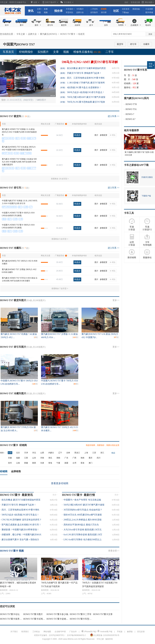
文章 (39, 9)
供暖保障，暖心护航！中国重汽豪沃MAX (21, 535)
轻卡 (7, 25)
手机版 (120, 632)
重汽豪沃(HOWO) (49, 34)
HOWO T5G (131, 109)
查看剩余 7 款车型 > (60, 289)
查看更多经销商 (60, 483)
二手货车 (94, 9)
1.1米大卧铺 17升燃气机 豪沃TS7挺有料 (86, 83)
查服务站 (147, 254)
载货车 (64, 25)
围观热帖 (136, 9)
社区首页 (126, 9)
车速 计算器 (132, 225)
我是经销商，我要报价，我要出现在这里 (103, 445)
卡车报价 (69, 9)
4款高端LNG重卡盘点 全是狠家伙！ (84, 88)
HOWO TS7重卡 (68, 34)
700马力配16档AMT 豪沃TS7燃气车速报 (86, 97)
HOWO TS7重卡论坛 (10, 614)
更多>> (116, 300)
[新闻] (63, 68)
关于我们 (14, 632)
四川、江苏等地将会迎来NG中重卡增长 (86, 78)
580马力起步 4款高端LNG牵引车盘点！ (86, 92)
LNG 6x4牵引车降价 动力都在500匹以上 (83, 540)
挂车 (106, 25)
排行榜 (104, 12)
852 (134, 88)
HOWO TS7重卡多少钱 (57, 614)
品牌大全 (80, 12)
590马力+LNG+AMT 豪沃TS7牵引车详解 (90, 62)
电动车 (148, 25)
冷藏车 (146, 44)
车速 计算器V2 (147, 225)
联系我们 (25, 632)
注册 (138, 2)
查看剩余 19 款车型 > (60, 179)
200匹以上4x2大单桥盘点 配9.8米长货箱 (83, 520)
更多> (55, 495)
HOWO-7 (130, 114)
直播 (46, 9)
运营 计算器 (132, 240)
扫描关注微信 (147, 177)
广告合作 (73, 632)
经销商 (104, 9)
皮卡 (91, 25)
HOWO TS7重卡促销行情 (58, 619)
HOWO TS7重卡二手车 (81, 614)
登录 (133, 2)
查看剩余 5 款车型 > (60, 239)
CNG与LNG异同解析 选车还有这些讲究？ (22, 520)
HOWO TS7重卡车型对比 (82, 619)
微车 (38, 25)
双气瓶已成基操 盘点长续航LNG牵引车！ (21, 525)
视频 (46, 12)
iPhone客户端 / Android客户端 (97, 631)
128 (134, 83)
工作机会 (36, 632)
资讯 (31, 11)
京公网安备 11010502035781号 (105, 635)
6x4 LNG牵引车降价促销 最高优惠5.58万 (83, 535)
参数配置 (104, 135)
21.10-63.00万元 (14, 100)
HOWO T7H (131, 104)
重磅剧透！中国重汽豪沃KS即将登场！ (20, 530)
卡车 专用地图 (147, 240)
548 (134, 79)
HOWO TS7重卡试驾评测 (35, 619)
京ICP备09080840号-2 (76, 635)
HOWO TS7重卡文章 (103, 614)
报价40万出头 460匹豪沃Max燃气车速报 (83, 515)
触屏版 (130, 632)
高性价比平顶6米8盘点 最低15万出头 (81, 525)
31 (133, 75)
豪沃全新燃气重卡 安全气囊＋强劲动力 (20, 540)
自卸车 (77, 25)
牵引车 (50, 25)
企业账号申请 (60, 632)
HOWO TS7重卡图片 (33, 614)
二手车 (110, 52)
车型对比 (69, 12)
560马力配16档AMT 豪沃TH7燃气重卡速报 (84, 505)
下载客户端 (146, 196)
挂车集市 (94, 12)
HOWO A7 (130, 119)
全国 (35, 2)
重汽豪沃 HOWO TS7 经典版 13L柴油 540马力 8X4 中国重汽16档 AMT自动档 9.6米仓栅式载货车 (19, 162)
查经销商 (132, 254)
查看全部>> (114, 551)
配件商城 (149, 12)
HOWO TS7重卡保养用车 (12, 619)
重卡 (22, 25)
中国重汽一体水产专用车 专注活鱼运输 (82, 500)
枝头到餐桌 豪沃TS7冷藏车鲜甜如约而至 (86, 68)
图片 (96, 135)
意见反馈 (141, 632)
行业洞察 (149, 9)
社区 (116, 11)
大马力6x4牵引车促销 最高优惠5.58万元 (83, 530)
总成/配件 (136, 25)
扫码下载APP (51, 2)
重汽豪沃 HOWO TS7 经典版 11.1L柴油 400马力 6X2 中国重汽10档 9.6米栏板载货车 (19, 132)
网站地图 (47, 632)
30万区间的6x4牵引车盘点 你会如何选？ (83, 510)
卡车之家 (12, 11)
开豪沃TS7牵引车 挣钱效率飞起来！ (84, 73)
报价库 (58, 11)
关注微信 (68, 2)
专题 (39, 12)
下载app (125, 12)
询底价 (77, 135)
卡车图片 (80, 9)
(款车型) (29, 100)
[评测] (63, 83)
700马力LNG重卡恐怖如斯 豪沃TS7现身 (86, 102)
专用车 (122, 25)
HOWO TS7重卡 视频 (12, 551)
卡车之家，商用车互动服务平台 (13, 2)
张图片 (41, 100)
